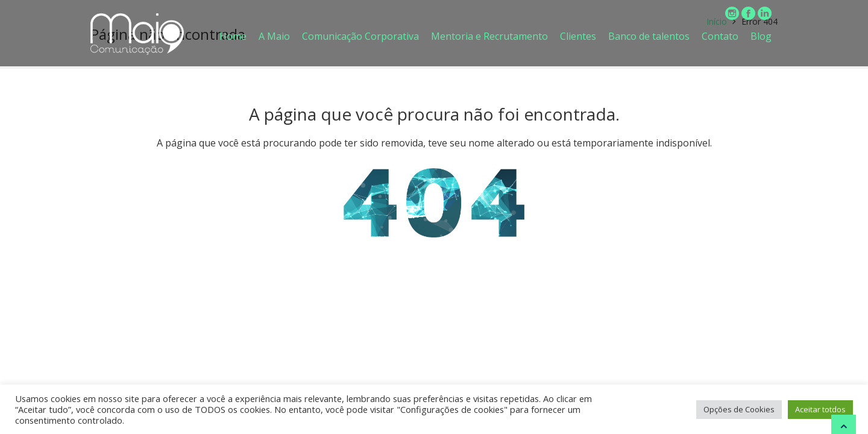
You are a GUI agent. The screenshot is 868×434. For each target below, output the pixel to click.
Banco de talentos (649, 36)
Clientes (578, 36)
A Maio (274, 36)
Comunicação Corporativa (360, 36)
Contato (720, 36)
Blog (761, 36)
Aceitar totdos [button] (820, 409)
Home (233, 36)
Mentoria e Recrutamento (489, 36)
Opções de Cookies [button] (739, 409)
